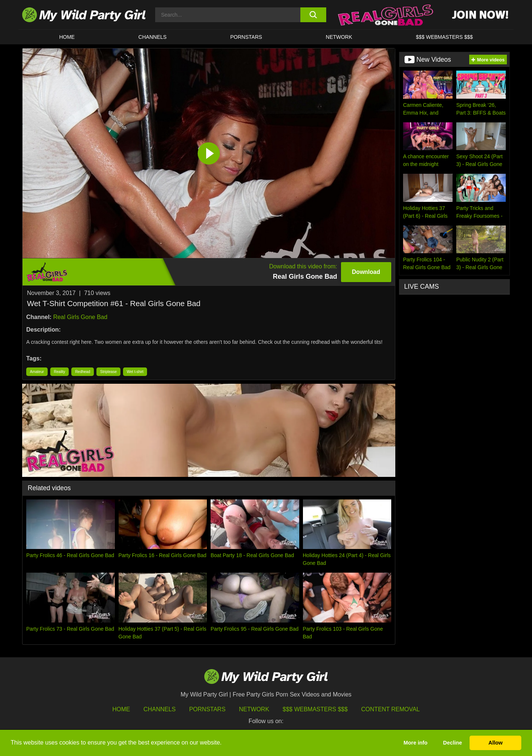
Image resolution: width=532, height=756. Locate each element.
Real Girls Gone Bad (80, 317)
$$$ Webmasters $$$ (315, 709)
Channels (159, 709)
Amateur (37, 372)
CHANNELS (153, 37)
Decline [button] (452, 743)
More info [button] (415, 743)
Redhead (83, 372)
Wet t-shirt (135, 372)
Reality (60, 372)
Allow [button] (495, 743)
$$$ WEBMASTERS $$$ (444, 37)
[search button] (313, 15)
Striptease (108, 372)
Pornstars (246, 37)
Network (339, 37)
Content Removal (391, 709)
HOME (67, 37)
